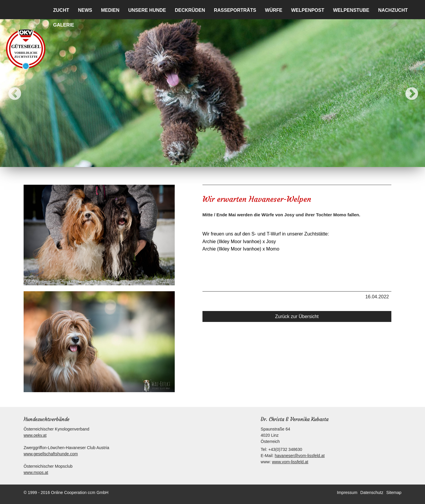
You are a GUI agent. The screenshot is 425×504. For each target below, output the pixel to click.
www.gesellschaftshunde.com (51, 454)
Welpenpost (308, 10)
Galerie (64, 25)
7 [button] (235, 161)
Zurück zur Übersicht (297, 316)
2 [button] (190, 161)
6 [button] (226, 161)
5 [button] (217, 161)
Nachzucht (393, 10)
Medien (110, 10)
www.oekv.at (35, 435)
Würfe (274, 10)
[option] (212, 90)
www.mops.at (36, 472)
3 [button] (199, 161)
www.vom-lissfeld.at (290, 462)
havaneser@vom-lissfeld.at (300, 456)
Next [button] (407, 90)
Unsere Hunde (147, 10)
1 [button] (182, 161)
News (85, 10)
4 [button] (208, 161)
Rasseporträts (235, 10)
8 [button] (243, 161)
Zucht (61, 10)
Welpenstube (351, 10)
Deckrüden (190, 10)
